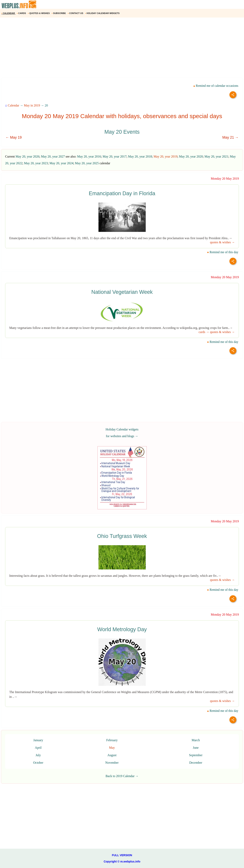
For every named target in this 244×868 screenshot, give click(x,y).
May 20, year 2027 (53, 156)
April (38, 748)
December (196, 763)
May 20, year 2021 (216, 156)
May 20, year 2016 (89, 156)
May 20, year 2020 (191, 156)
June (196, 748)
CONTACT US (76, 13)
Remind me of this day (223, 252)
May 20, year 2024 (61, 163)
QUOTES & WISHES (39, 13)
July (38, 755)
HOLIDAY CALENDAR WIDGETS (103, 13)
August (112, 755)
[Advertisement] (118, 49)
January (38, 740)
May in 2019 (32, 105)
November (112, 763)
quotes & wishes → (222, 242)
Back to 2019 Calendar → (122, 776)
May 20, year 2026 (27, 156)
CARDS (22, 13)
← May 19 (14, 137)
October (38, 763)
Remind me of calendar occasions (216, 86)
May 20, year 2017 (115, 156)
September (196, 755)
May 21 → (230, 137)
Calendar (14, 105)
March (196, 740)
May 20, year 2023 (36, 163)
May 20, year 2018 (140, 156)
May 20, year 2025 (87, 163)
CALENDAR (8, 13)
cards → (204, 332)
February (112, 740)
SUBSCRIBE (59, 13)
